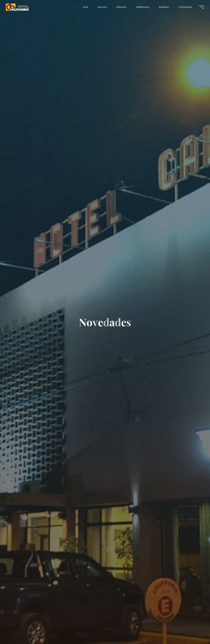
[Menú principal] (202, 7)
